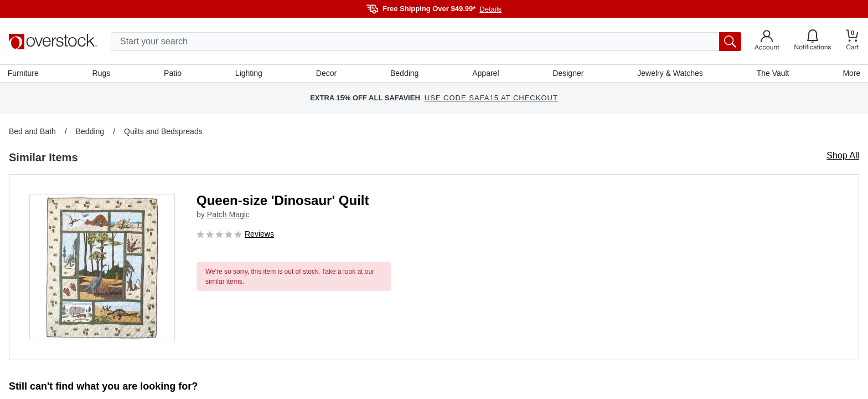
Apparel (485, 74)
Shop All (843, 157)
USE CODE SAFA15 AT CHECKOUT (491, 99)
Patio (174, 74)
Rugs (102, 74)
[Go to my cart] (852, 41)
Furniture (24, 74)
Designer (567, 74)
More (850, 74)
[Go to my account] (767, 42)
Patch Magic (228, 216)
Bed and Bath (32, 132)
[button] (102, 268)
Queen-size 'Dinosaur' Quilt (283, 201)
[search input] (426, 42)
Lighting (249, 74)
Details (490, 9)
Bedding (404, 74)
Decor (326, 74)
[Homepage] (53, 42)
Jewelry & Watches (670, 74)
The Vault (772, 74)
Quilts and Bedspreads (163, 132)
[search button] (730, 42)
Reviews (259, 235)
